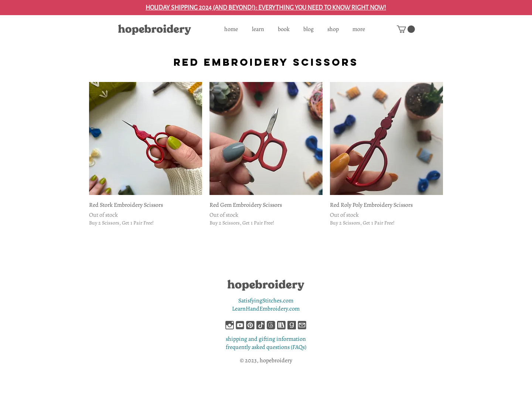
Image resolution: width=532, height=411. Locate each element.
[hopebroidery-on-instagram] (230, 325)
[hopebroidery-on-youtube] (240, 325)
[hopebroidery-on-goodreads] (292, 325)
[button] (406, 29)
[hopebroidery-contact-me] (302, 325)
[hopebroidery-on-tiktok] (261, 325)
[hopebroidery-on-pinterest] (250, 325)
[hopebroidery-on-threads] (271, 325)
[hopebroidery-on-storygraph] (281, 325)
